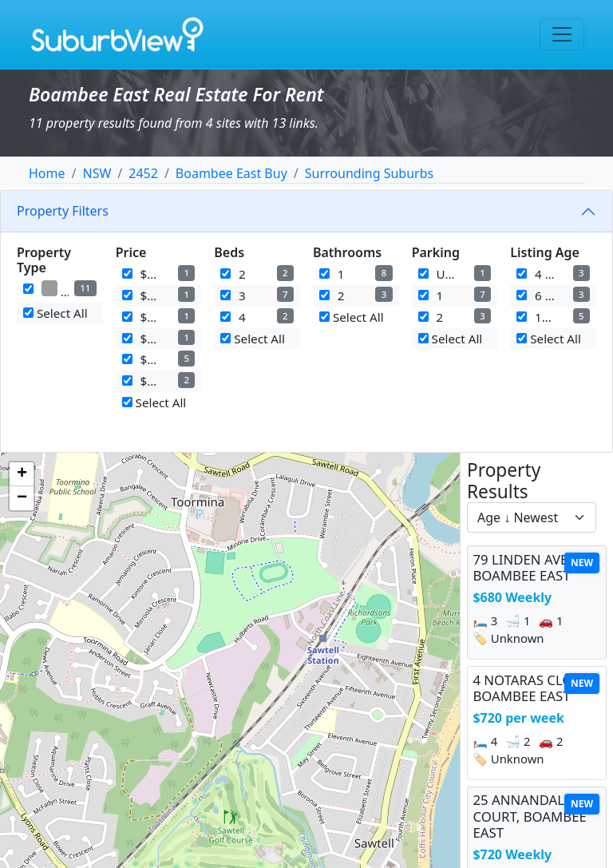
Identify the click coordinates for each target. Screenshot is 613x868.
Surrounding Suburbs (369, 173)
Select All (55, 313)
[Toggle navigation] (562, 34)
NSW (97, 173)
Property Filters (63, 211)
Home (47, 173)
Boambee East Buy (231, 173)
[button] (22, 474)
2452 (143, 173)
